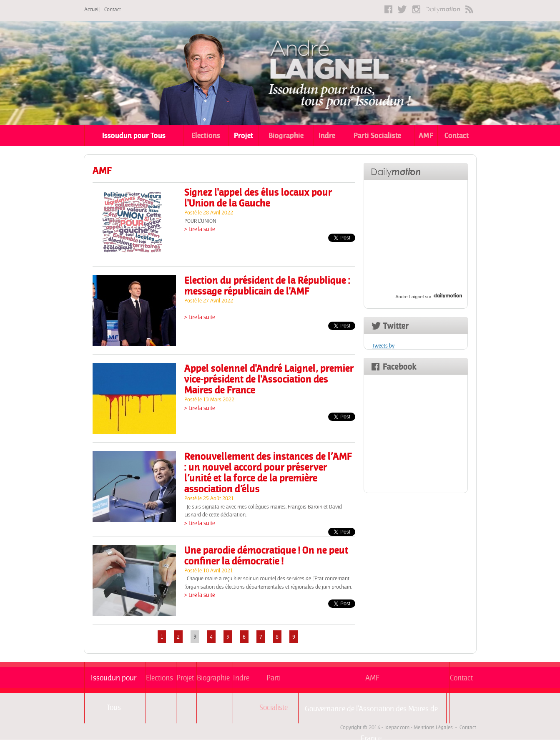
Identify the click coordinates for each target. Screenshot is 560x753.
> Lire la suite (200, 229)
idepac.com (397, 727)
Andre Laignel (409, 297)
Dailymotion (443, 9)
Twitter (402, 9)
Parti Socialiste (377, 135)
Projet (244, 135)
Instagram (416, 9)
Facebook (388, 9)
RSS (469, 9)
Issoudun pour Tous (134, 135)
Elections (206, 135)
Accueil (92, 9)
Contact (113, 9)
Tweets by (383, 346)
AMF (426, 135)
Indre (327, 135)
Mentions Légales (433, 727)
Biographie (286, 135)
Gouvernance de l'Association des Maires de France (371, 714)
